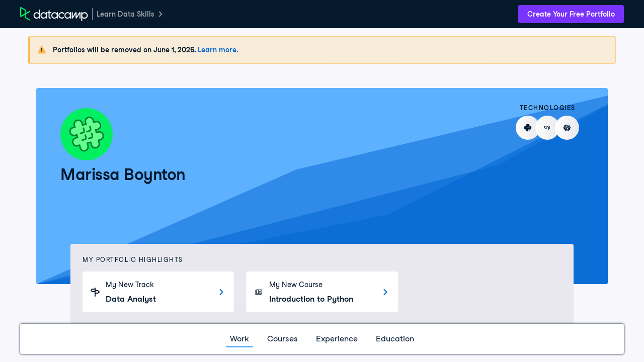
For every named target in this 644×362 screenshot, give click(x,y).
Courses (283, 339)
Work (239, 339)
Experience (337, 339)
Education (395, 339)
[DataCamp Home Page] (54, 14)
